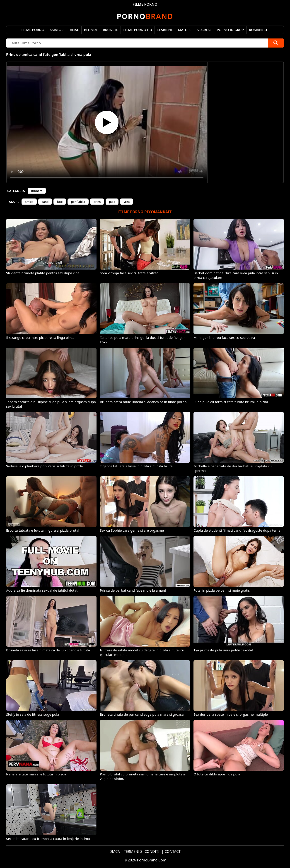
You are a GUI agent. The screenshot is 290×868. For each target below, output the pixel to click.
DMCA (115, 851)
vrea (127, 202)
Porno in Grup (230, 30)
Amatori (57, 30)
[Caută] (276, 43)
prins (97, 202)
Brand (145, 16)
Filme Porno (33, 30)
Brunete (110, 30)
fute (60, 202)
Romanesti (259, 30)
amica (29, 202)
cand (45, 202)
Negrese (204, 30)
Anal (74, 30)
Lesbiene (165, 30)
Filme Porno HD (138, 30)
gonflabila (78, 202)
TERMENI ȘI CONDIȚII (142, 851)
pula (112, 202)
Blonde (91, 30)
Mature (185, 30)
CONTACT (173, 851)
